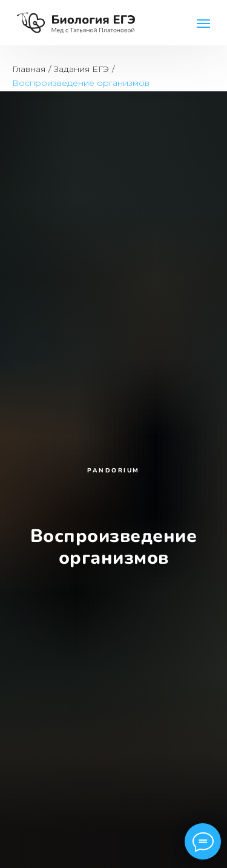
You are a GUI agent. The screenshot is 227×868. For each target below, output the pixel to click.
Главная (29, 69)
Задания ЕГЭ (81, 69)
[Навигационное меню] (203, 24)
